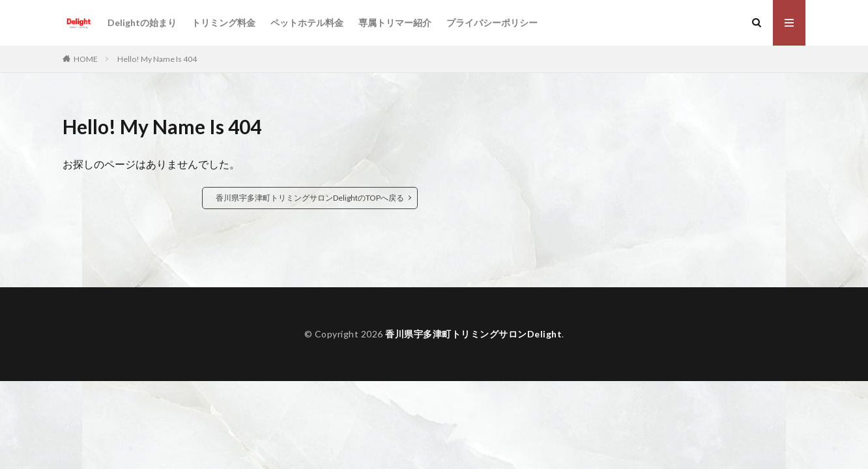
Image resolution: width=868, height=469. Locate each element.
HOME (86, 59)
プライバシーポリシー (492, 22)
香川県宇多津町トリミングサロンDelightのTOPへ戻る (310, 198)
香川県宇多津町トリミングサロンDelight (473, 334)
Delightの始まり (142, 22)
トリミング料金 (224, 22)
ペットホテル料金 (307, 22)
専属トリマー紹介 (395, 22)
